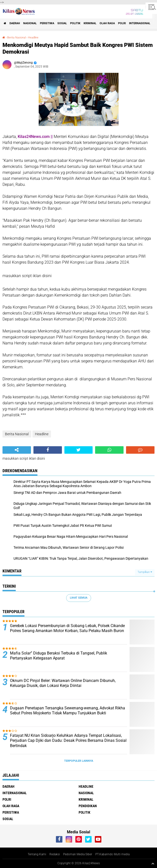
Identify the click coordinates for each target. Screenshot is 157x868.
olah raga (107, 23)
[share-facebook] (48, 450)
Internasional (140, 23)
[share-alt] (17, 450)
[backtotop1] (153, 864)
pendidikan (88, 806)
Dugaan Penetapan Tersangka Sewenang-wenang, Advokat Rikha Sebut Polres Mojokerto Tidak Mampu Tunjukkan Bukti (68, 711)
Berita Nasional (16, 38)
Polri (122, 23)
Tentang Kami (37, 854)
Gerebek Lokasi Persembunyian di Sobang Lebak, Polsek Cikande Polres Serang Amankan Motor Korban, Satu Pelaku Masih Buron (67, 628)
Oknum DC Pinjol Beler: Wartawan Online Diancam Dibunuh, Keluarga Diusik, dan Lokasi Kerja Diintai (63, 683)
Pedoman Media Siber (78, 854)
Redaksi (55, 854)
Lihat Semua (79, 598)
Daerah (15, 23)
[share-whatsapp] (109, 450)
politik (75, 23)
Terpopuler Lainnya (79, 761)
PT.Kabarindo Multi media (112, 854)
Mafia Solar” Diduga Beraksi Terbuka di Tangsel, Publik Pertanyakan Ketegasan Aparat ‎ (59, 656)
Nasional (30, 23)
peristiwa (47, 23)
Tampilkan (145, 572)
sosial (62, 23)
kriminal (90, 23)
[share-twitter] (79, 450)
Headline (33, 38)
